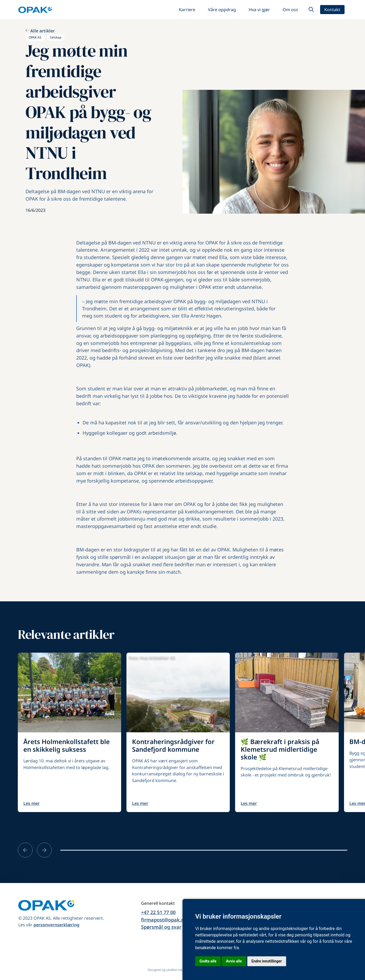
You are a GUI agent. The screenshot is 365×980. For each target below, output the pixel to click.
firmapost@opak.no (164, 920)
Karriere (187, 10)
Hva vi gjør (259, 10)
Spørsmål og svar (161, 927)
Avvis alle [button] (234, 961)
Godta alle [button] (208, 961)
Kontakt (332, 10)
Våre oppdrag (222, 10)
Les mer (31, 803)
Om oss (290, 10)
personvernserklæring (56, 925)
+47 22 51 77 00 (158, 912)
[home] (35, 10)
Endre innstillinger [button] (267, 961)
